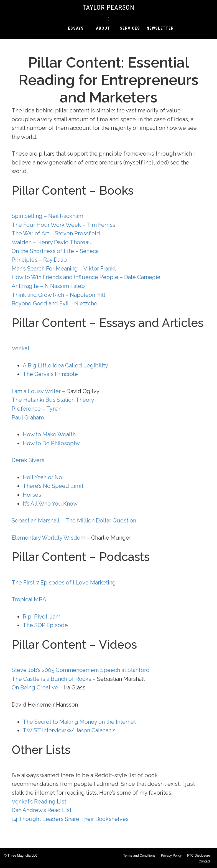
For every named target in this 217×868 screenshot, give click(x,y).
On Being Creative (35, 687)
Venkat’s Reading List (39, 802)
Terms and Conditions (139, 856)
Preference (26, 409)
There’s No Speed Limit (53, 486)
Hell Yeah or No (42, 477)
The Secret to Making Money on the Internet (79, 722)
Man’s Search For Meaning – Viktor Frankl (64, 269)
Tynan (54, 409)
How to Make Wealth (49, 434)
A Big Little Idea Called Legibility (65, 365)
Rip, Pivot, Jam (42, 617)
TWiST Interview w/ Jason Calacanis (69, 730)
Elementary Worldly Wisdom (48, 538)
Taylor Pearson (108, 7)
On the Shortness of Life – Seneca (55, 251)
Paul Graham (28, 418)
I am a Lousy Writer (37, 391)
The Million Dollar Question (101, 521)
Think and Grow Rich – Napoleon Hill (58, 295)
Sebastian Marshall (36, 521)
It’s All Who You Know (50, 504)
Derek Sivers (28, 460)
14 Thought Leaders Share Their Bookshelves (70, 819)
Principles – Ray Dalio (39, 260)
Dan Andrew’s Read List (42, 810)
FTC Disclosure (199, 856)
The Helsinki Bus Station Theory (53, 400)
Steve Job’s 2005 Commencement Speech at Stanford (81, 670)
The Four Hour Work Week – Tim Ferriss (63, 225)
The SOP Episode (45, 625)
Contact (204, 861)
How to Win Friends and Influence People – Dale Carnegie (86, 277)
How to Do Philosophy (51, 443)
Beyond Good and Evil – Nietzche (54, 303)
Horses (32, 495)
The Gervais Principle (50, 374)
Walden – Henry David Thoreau (52, 242)
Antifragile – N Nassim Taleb (48, 286)
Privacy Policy (171, 856)
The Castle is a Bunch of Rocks (51, 679)
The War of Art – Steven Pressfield (56, 233)
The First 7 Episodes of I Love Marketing (64, 583)
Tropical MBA (29, 599)
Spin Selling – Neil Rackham (47, 216)
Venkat (21, 348)
